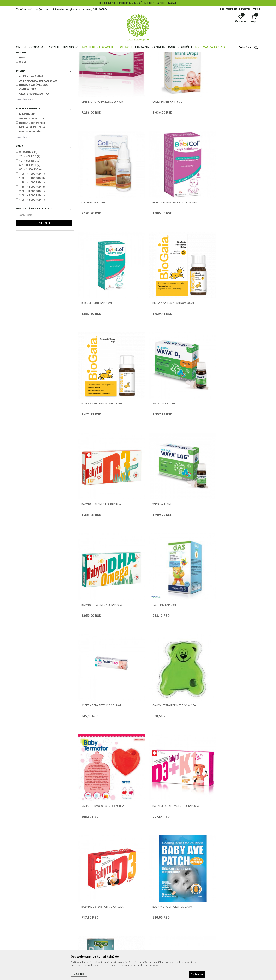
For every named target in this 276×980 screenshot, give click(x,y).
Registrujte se (249, 9)
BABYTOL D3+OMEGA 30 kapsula (225, 327)
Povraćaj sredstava (153, 928)
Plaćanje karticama (153, 905)
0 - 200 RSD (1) (28, 204)
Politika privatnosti (152, 888)
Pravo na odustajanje (154, 934)
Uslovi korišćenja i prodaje (157, 882)
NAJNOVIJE (27, 166)
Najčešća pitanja (89, 900)
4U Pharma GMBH (31, 128)
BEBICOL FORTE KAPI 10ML (159, 236)
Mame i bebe (73, 54)
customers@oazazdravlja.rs (34, 913)
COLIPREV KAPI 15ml (218, 144)
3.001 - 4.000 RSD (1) (32, 247)
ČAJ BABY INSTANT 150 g (96, 693)
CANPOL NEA (28, 141)
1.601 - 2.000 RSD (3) (32, 238)
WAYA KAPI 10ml (91, 419)
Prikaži (207, 61)
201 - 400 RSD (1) (30, 208)
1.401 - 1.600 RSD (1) (32, 234)
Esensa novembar (31, 183)
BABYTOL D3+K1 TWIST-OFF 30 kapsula (104, 602)
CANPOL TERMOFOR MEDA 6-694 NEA (165, 510)
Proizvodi (58, 54)
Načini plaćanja (150, 900)
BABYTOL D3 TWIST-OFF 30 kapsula (164, 602)
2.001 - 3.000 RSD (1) (32, 243)
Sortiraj (171, 61)
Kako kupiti (147, 894)
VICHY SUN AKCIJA (32, 170)
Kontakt (83, 894)
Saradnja (84, 888)
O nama (83, 882)
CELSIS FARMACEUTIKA (34, 145)
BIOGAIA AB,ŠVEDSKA (33, 137)
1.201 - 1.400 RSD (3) (32, 230)
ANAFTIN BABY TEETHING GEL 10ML (102, 510)
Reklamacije (148, 923)
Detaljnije (79, 974)
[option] (138, 3)
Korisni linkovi (87, 905)
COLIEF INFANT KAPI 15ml (158, 144)
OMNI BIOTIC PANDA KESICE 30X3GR (102, 144)
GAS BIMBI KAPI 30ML (218, 419)
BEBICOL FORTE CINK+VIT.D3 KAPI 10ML (104, 236)
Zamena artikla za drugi (156, 917)
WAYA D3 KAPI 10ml (155, 327)
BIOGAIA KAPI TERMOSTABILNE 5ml (102, 327)
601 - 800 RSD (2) (30, 217)
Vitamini (23, 83)
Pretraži (44, 275)
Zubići (21, 78)
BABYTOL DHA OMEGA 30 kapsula (164, 419)
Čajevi (21, 87)
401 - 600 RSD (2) (30, 212)
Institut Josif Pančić (32, 175)
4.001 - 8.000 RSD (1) (32, 251)
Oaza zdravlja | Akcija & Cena (33, 54)
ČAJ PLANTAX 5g (215, 693)
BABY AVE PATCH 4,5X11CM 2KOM (225, 602)
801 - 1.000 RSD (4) (31, 221)
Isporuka (146, 911)
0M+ (22, 109)
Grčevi (21, 74)
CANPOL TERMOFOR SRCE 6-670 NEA (227, 510)
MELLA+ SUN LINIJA (32, 179)
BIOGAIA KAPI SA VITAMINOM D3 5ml (227, 236)
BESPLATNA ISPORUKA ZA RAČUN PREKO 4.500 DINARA (138, 3)
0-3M (23, 114)
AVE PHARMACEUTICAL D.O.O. (38, 132)
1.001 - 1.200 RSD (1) (32, 225)
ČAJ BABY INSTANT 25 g (157, 693)
